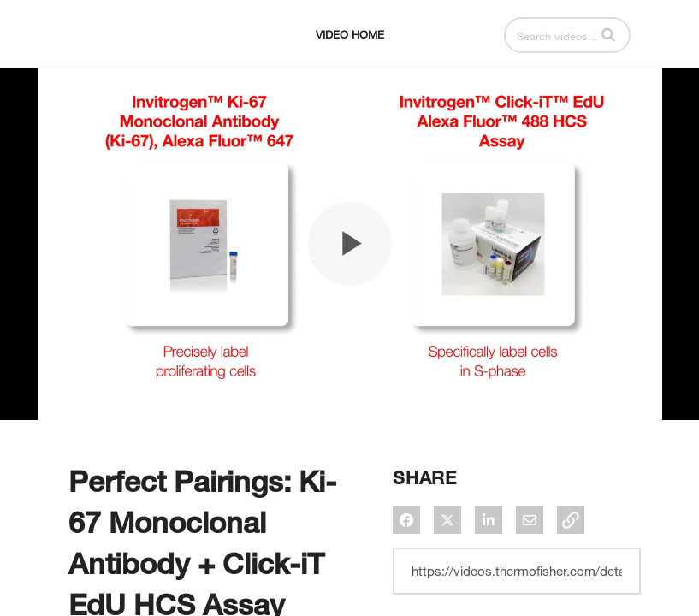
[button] (608, 34)
